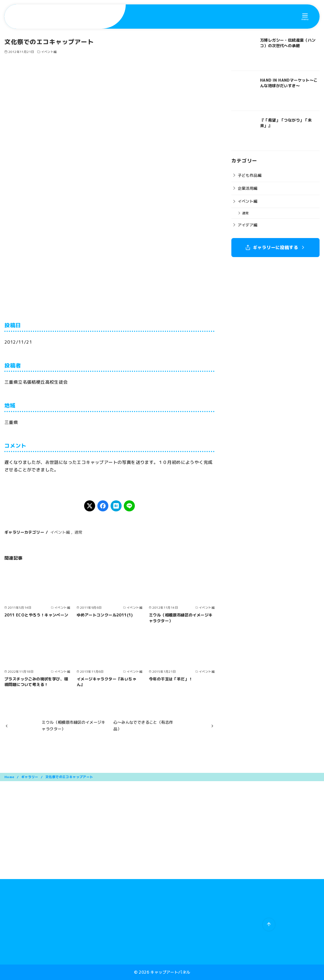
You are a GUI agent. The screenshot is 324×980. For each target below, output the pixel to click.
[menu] (305, 16)
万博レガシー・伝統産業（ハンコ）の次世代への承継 (288, 43)
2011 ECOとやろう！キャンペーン (36, 615)
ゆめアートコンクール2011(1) (105, 615)
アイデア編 (248, 225)
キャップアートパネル (170, 972)
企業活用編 (248, 188)
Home (10, 777)
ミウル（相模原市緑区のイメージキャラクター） (181, 618)
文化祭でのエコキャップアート (69, 777)
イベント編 (49, 52)
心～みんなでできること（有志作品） (143, 726)
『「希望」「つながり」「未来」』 (286, 123)
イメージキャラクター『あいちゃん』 (106, 682)
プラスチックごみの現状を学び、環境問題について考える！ (36, 682)
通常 (78, 532)
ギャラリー (30, 777)
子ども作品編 (250, 175)
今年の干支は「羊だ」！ (171, 679)
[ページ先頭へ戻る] (269, 925)
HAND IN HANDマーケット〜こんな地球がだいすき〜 (289, 83)
